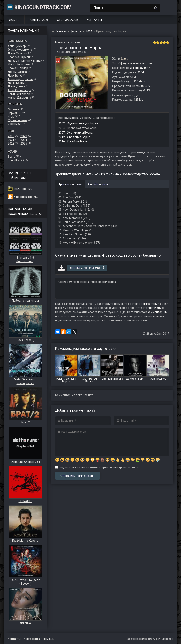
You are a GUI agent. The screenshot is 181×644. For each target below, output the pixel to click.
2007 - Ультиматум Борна (76, 133)
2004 (141, 72)
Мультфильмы (17, 120)
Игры (11, 117)
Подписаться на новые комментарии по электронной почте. (97, 467)
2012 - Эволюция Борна (74, 137)
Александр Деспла (21, 79)
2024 (24, 140)
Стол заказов (68, 20)
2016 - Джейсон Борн (73, 141)
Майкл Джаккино (19, 98)
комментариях (151, 304)
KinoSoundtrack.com (39, 7)
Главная (14, 20)
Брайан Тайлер (18, 68)
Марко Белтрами (19, 64)
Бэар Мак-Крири (19, 57)
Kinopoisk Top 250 (26, 197)
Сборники (14, 124)
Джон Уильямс (18, 53)
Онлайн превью (99, 184)
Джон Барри (16, 83)
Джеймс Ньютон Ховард (24, 61)
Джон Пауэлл (139, 68)
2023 (24, 136)
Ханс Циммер (17, 46)
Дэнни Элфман (18, 72)
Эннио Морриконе (20, 50)
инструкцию (156, 308)
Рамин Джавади (19, 94)
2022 (11, 143)
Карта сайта (32, 639)
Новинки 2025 (39, 20)
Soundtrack (15, 160)
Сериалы (14, 113)
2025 (24, 143)
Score (11, 157)
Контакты (94, 20)
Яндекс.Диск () (87, 268)
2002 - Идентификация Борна (78, 123)
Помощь (49, 639)
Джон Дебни (16, 86)
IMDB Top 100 (23, 189)
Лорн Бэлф (15, 75)
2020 (11, 136)
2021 (11, 140)
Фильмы (13, 109)
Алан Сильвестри (19, 90)
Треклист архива (70, 184)
